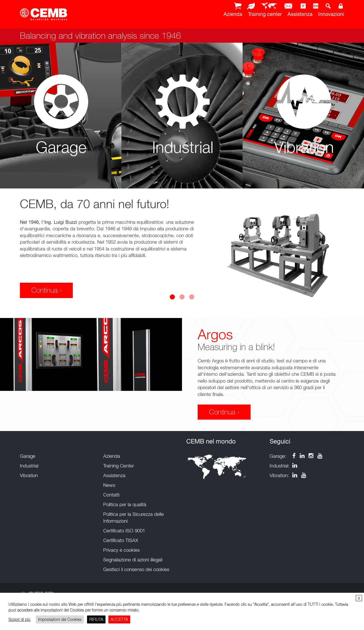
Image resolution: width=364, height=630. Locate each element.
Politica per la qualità (125, 504)
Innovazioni (331, 14)
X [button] (359, 598)
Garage (28, 456)
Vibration (29, 475)
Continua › (46, 290)
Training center (265, 14)
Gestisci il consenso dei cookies (136, 569)
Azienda (233, 14)
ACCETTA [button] (119, 619)
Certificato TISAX (121, 540)
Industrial (29, 466)
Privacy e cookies (121, 550)
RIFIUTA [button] (96, 619)
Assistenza (300, 14)
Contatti (111, 495)
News (109, 485)
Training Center (119, 466)
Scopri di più (19, 619)
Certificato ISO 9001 (124, 531)
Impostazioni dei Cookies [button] (60, 619)
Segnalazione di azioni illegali (133, 560)
